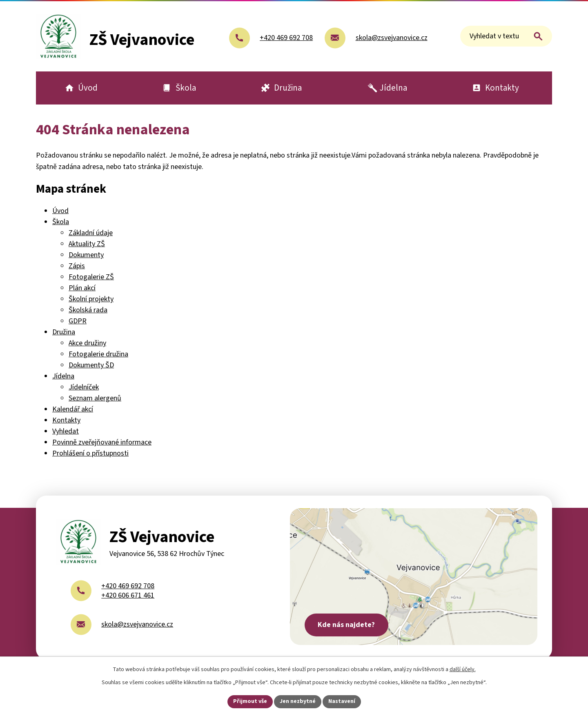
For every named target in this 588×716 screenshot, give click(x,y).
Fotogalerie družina (98, 354)
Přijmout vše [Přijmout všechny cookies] (250, 701)
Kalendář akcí (73, 409)
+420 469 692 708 (128, 586)
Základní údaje (91, 233)
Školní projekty (91, 299)
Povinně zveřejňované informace (102, 442)
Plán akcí (82, 288)
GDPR (78, 321)
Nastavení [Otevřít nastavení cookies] (342, 701)
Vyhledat (66, 431)
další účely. (463, 669)
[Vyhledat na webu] (506, 36)
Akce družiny (87, 343)
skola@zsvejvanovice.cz (137, 624)
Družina (64, 332)
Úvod (60, 211)
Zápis (77, 266)
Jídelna (63, 376)
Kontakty (66, 420)
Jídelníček (84, 387)
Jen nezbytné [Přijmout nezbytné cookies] (298, 701)
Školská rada (88, 310)
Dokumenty (86, 255)
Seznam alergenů (95, 398)
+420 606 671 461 (128, 595)
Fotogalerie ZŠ (91, 277)
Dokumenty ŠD (91, 365)
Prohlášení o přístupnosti (90, 453)
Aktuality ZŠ (87, 244)
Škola (61, 222)
